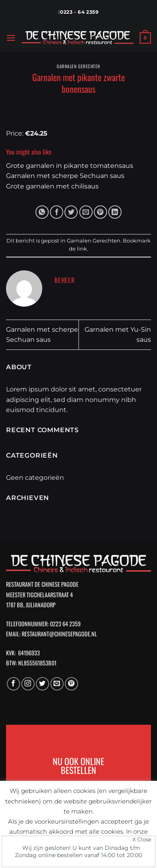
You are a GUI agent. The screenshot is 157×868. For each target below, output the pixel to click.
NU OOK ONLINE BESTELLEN (78, 765)
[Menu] (11, 38)
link (82, 249)
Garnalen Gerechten (78, 66)
